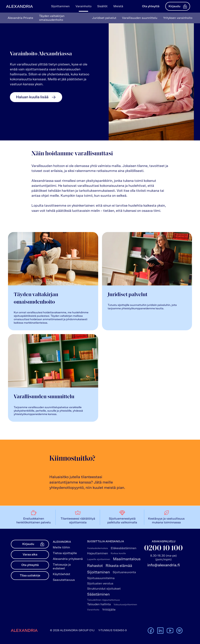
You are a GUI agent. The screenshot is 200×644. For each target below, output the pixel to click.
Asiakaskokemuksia (98, 548)
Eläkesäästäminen (124, 548)
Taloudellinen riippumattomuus (103, 600)
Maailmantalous (127, 559)
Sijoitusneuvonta (124, 572)
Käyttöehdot (61, 574)
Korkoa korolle (118, 553)
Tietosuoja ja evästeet (62, 567)
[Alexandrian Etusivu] (19, 6)
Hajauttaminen (98, 553)
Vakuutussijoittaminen (125, 605)
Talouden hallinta (99, 604)
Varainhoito (93, 610)
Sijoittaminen (98, 572)
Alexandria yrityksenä (68, 559)
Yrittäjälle (109, 610)
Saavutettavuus (64, 580)
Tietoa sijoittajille (65, 553)
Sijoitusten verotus (100, 584)
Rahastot (95, 566)
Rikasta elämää (119, 566)
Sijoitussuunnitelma (101, 578)
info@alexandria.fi (164, 565)
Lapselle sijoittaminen (99, 559)
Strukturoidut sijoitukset (104, 589)
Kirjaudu (178, 6)
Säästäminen (98, 594)
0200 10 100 (163, 548)
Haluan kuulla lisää (36, 97)
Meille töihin (61, 547)
